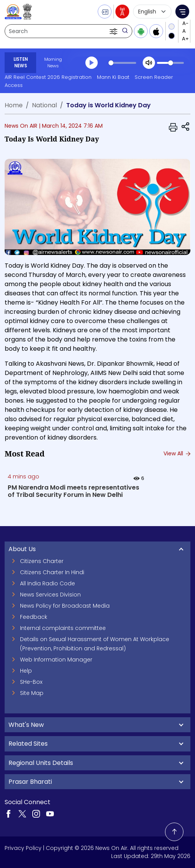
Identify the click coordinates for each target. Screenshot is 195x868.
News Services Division (50, 595)
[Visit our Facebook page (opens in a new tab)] (8, 813)
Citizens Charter (42, 561)
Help (26, 671)
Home (14, 105)
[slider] (122, 63)
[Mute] (149, 63)
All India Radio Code (47, 583)
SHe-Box (31, 682)
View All (177, 453)
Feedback (34, 617)
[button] (114, 31)
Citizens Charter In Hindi (52, 572)
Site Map (32, 693)
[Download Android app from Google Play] (141, 31)
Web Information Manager (56, 660)
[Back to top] (174, 832)
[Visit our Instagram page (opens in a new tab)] (36, 813)
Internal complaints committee (63, 628)
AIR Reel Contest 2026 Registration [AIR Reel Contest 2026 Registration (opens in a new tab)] (48, 77)
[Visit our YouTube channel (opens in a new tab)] (50, 813)
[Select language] (152, 12)
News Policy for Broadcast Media (65, 606)
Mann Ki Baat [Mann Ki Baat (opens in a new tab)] (113, 77)
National (44, 105)
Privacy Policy (23, 848)
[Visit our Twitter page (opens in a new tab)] (22, 813)
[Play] (92, 63)
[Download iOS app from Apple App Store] (156, 31)
